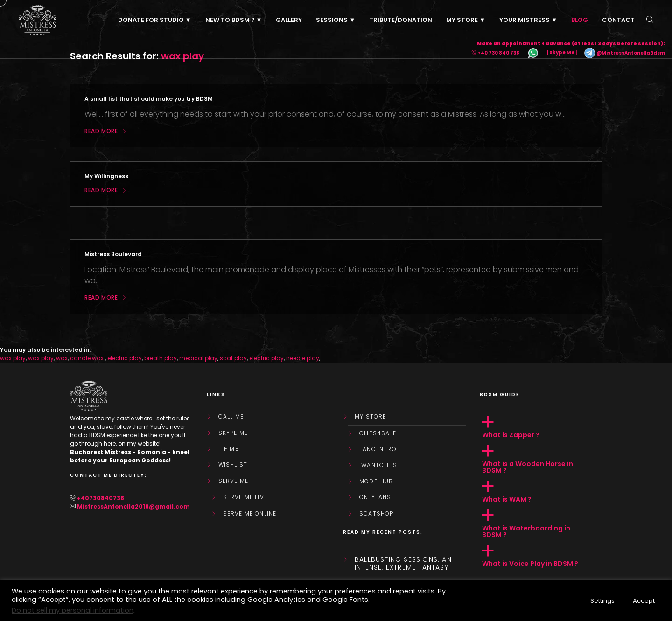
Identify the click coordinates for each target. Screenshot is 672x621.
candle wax (87, 358)
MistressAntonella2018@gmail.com (133, 506)
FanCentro (378, 449)
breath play (161, 358)
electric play (125, 358)
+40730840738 (101, 498)
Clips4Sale (378, 433)
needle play (303, 358)
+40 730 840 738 (498, 53)
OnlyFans (375, 497)
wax (62, 358)
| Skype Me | (562, 53)
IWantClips (378, 465)
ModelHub (376, 481)
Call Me (231, 417)
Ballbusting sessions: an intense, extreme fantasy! (403, 564)
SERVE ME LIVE (245, 497)
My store (371, 417)
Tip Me (228, 449)
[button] (541, 427)
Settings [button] (602, 601)
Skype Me (233, 433)
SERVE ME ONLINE (250, 514)
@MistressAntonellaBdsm (624, 53)
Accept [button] (644, 601)
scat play (233, 358)
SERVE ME (234, 481)
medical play (198, 358)
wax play (13, 358)
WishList (233, 465)
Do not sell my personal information (73, 610)
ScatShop (377, 514)
